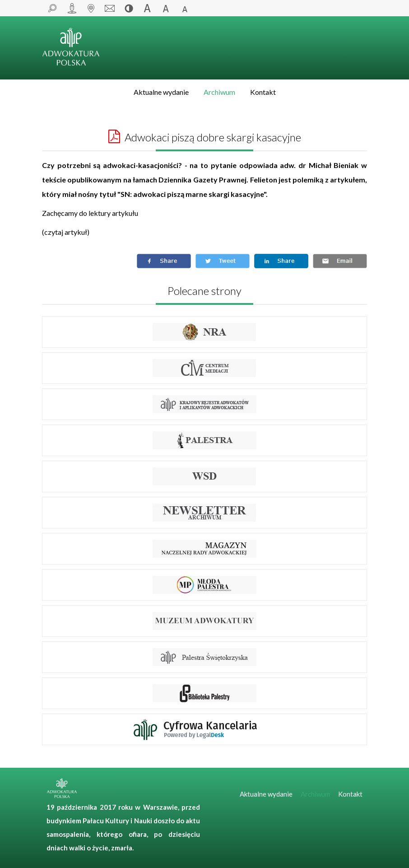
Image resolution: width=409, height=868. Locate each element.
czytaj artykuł (66, 232)
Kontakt (263, 92)
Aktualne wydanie (161, 92)
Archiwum (219, 92)
